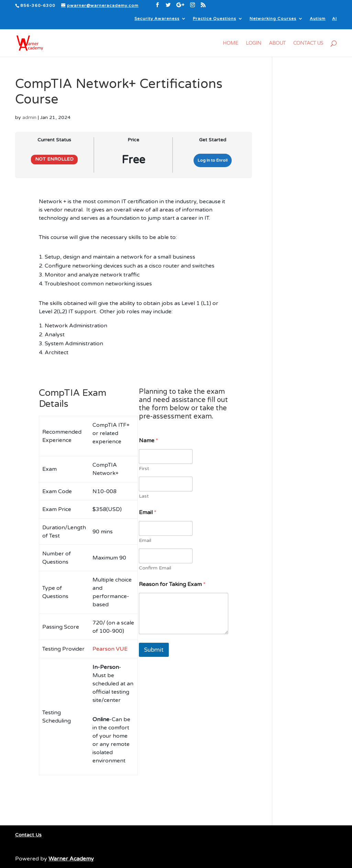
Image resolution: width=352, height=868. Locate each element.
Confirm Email (155, 568)
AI (334, 19)
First (144, 469)
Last (144, 496)
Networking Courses (273, 19)
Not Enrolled (54, 159)
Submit (154, 650)
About (277, 43)
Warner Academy (71, 859)
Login (254, 43)
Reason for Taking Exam (172, 584)
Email (145, 540)
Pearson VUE (110, 649)
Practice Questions (214, 19)
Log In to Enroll (213, 160)
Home (230, 43)
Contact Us (308, 43)
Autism (318, 19)
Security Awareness (157, 19)
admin (29, 117)
